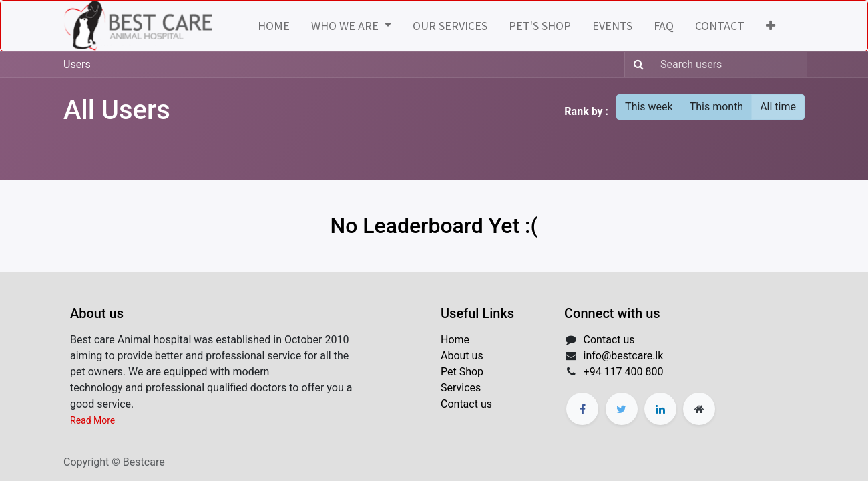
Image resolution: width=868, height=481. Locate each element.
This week (649, 107)
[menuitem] (274, 26)
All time (778, 107)
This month (717, 107)
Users (77, 64)
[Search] (636, 65)
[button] (771, 26)
